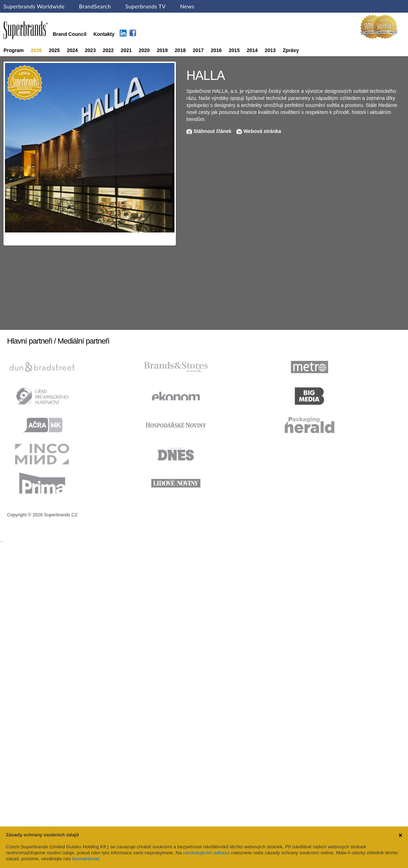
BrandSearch (95, 6)
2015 (234, 50)
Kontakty (104, 34)
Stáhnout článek (212, 131)
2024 (72, 50)
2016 (216, 50)
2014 (252, 50)
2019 (162, 50)
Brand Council (70, 34)
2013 (270, 50)
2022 (108, 50)
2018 (180, 50)
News (187, 6)
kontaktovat (85, 859)
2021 (126, 50)
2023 (90, 50)
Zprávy (291, 50)
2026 (36, 50)
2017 (198, 50)
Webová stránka (262, 131)
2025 (54, 50)
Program (14, 50)
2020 (144, 50)
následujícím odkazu (206, 853)
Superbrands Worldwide (34, 6)
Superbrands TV (145, 6)
